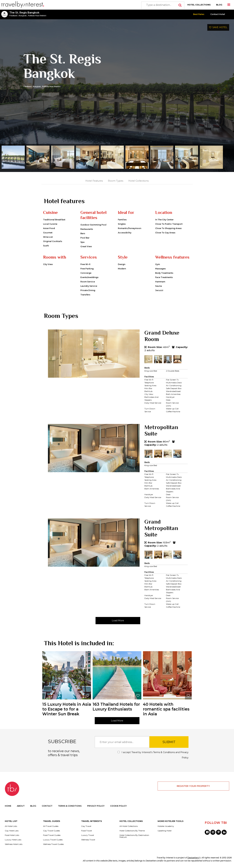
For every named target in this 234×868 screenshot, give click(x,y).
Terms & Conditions (164, 752)
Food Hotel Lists (12, 835)
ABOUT (21, 806)
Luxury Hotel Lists (13, 840)
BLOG (219, 5)
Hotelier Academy (166, 826)
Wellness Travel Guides (53, 844)
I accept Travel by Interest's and (153, 755)
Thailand (13, 16)
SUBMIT (169, 742)
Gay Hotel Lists (12, 831)
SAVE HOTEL (218, 27)
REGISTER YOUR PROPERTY (193, 786)
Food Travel (87, 831)
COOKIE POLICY (118, 806)
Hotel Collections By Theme (132, 831)
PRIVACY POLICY (96, 806)
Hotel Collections (138, 181)
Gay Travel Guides (51, 831)
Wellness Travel (88, 840)
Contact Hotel (218, 14)
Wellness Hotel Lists (14, 844)
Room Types (116, 181)
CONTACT (47, 806)
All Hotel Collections (129, 826)
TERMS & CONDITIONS (70, 806)
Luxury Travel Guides (53, 840)
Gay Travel (86, 826)
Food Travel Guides (52, 835)
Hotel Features (94, 181)
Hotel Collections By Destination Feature (134, 836)
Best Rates (199, 14)
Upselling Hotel (165, 831)
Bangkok (23, 16)
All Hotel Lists (11, 826)
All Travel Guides (51, 826)
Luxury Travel (88, 835)
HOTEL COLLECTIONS (199, 5)
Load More (118, 621)
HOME (8, 806)
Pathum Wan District (37, 16)
